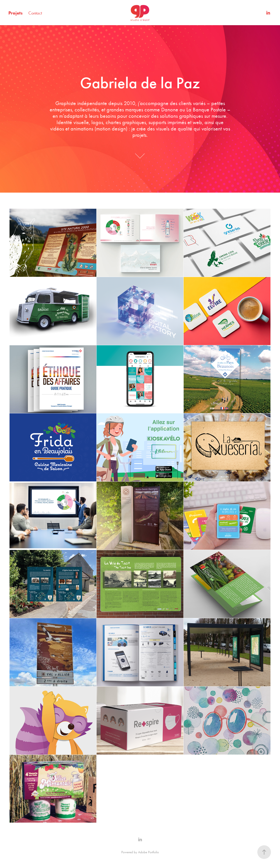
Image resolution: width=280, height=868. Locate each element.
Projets (16, 13)
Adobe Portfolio (149, 852)
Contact (35, 13)
